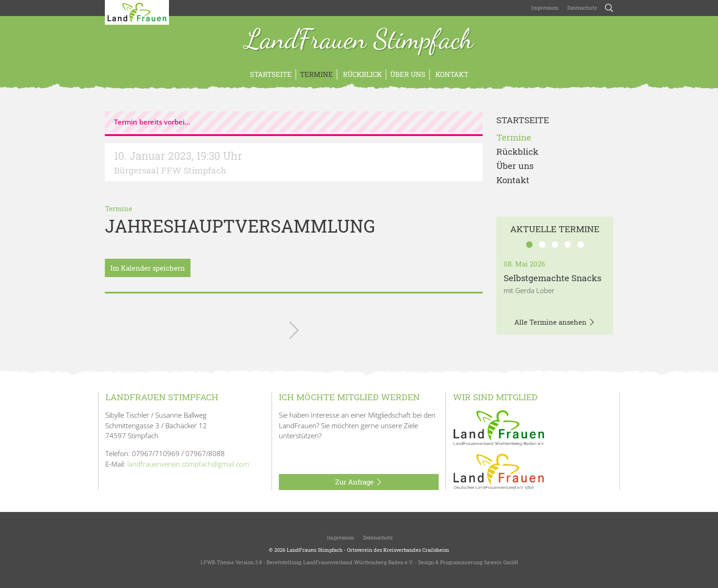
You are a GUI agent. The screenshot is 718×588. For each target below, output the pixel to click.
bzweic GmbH (501, 562)
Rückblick (362, 74)
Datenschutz (582, 8)
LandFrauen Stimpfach (359, 40)
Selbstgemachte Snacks (552, 278)
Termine (316, 74)
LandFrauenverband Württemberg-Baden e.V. (358, 562)
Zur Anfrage (359, 482)
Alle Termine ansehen (555, 322)
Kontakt (451, 74)
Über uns (408, 74)
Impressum (544, 8)
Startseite (271, 74)
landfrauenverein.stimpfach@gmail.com (188, 464)
